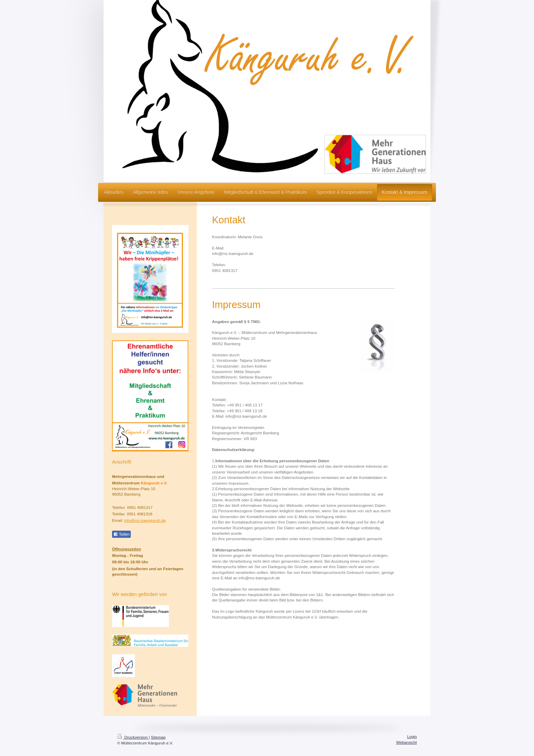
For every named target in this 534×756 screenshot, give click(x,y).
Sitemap (158, 737)
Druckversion (133, 737)
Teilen (121, 534)
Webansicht (406, 742)
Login (412, 736)
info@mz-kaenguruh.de (145, 520)
